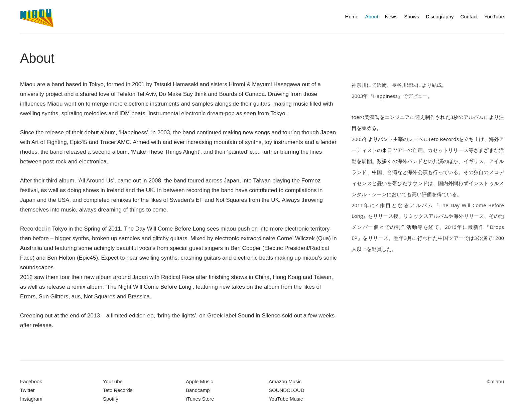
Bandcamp (198, 390)
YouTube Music (286, 399)
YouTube (113, 381)
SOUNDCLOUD (287, 390)
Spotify (111, 399)
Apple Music (200, 381)
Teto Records (118, 390)
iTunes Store (200, 399)
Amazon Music (285, 381)
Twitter (27, 390)
